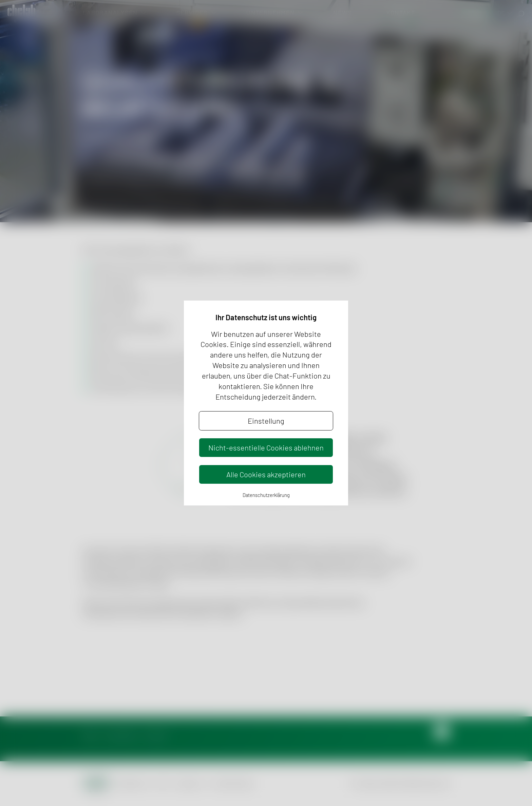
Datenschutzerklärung (266, 495)
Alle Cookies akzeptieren (266, 474)
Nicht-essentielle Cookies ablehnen (266, 447)
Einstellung (266, 421)
